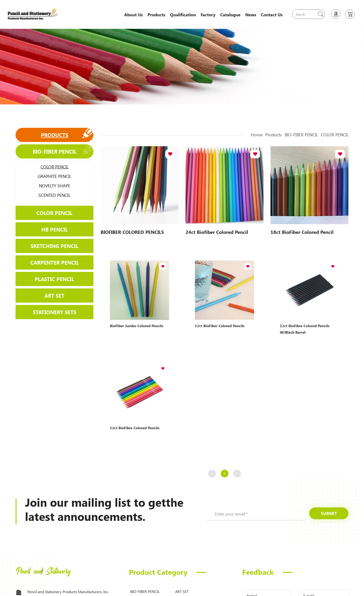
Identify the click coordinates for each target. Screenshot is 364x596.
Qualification (183, 15)
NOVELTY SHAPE (52, 186)
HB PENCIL (52, 229)
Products (156, 15)
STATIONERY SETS (52, 312)
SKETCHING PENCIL (52, 246)
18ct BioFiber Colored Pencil (302, 231)
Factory (208, 15)
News (251, 15)
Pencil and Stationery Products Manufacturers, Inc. (68, 592)
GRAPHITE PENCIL (52, 176)
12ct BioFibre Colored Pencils (137, 417)
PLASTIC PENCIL (52, 279)
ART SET (52, 295)
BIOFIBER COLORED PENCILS (132, 231)
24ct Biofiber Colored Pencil (217, 231)
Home (264, 135)
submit (329, 513)
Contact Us (272, 15)
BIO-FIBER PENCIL (52, 151)
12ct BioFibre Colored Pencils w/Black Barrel (307, 317)
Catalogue (230, 15)
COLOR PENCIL (52, 167)
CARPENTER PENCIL (52, 262)
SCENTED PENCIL (52, 195)
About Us (133, 15)
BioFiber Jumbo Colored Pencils (138, 315)
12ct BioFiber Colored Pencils (222, 315)
